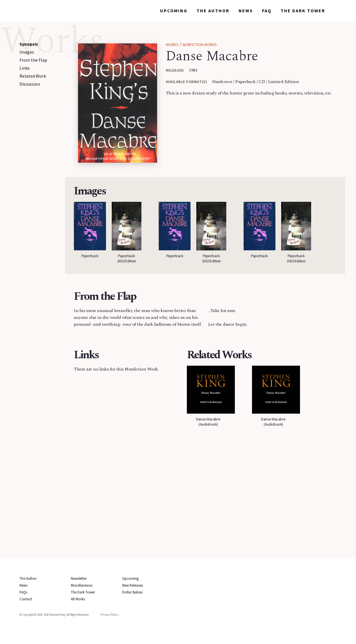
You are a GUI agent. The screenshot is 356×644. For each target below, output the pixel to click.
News (246, 11)
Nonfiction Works (200, 45)
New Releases (133, 585)
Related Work (33, 76)
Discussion (30, 84)
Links (25, 68)
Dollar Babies (132, 592)
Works (142, 11)
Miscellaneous (82, 585)
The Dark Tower (303, 11)
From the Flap (33, 60)
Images (27, 52)
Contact (26, 599)
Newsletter (79, 578)
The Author (213, 11)
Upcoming (174, 11)
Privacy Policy (110, 615)
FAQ (267, 11)
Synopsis (29, 44)
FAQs (23, 592)
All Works (78, 599)
